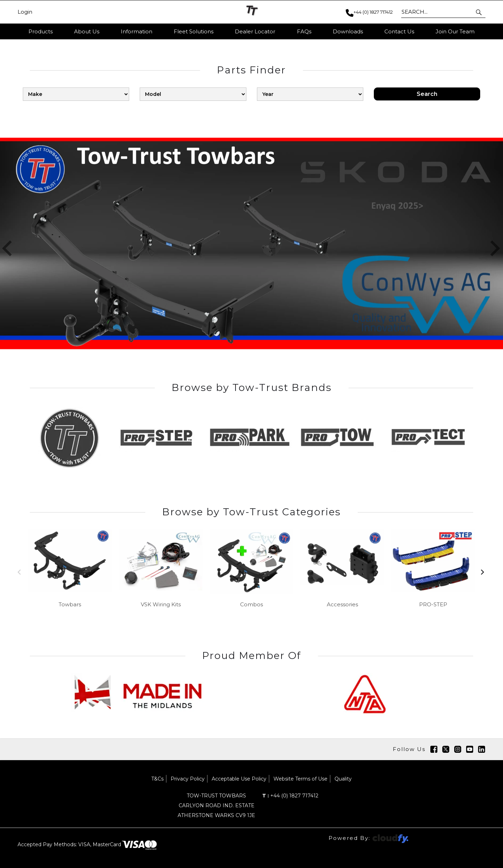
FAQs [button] (304, 31)
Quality (343, 779)
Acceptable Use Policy (239, 779)
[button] (479, 12)
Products (41, 31)
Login (25, 12)
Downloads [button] (348, 31)
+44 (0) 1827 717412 (290, 796)
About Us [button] (87, 31)
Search (427, 94)
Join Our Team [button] (455, 31)
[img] (434, 749)
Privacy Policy (188, 779)
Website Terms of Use (300, 779)
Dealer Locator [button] (255, 31)
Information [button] (137, 31)
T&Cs (157, 779)
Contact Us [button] (399, 31)
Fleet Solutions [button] (194, 31)
